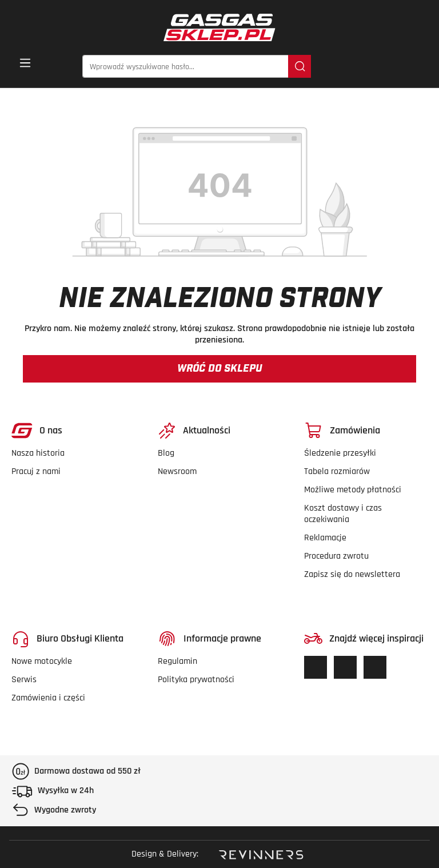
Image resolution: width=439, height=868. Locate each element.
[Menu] (25, 67)
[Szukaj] (300, 66)
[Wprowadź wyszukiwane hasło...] (185, 66)
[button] (420, 67)
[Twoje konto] (398, 67)
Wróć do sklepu (219, 369)
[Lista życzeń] (362, 67)
